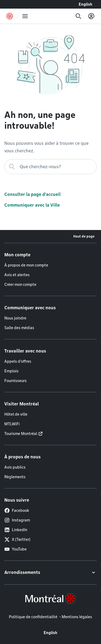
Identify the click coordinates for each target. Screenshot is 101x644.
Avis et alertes (17, 275)
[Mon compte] (91, 16)
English (86, 4)
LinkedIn (16, 530)
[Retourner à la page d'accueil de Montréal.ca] (10, 16)
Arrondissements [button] (22, 572)
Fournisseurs (15, 381)
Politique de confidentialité (33, 617)
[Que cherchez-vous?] (50, 167)
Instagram (17, 520)
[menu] (25, 16)
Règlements (15, 477)
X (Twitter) (17, 539)
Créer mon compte (20, 285)
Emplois (11, 371)
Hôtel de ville (16, 414)
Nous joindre (15, 318)
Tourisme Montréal (21, 434)
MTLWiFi (12, 424)
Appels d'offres (18, 361)
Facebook (17, 510)
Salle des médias (19, 328)
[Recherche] (78, 16)
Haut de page (84, 236)
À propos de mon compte (26, 265)
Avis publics (15, 467)
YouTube (15, 549)
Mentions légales (77, 617)
